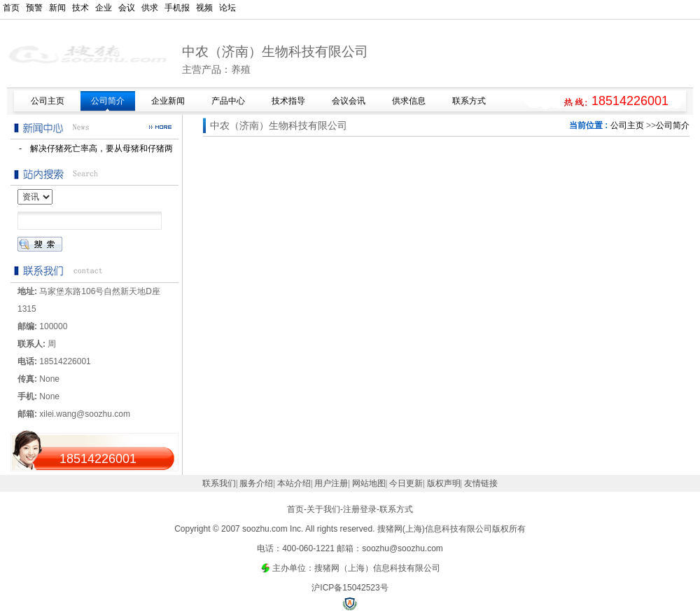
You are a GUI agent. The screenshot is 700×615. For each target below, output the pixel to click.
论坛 (227, 8)
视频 (204, 8)
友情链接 (481, 483)
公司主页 (627, 125)
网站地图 (369, 483)
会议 (127, 8)
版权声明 (444, 483)
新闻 (57, 8)
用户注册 (331, 483)
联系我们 (219, 483)
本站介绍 (294, 483)
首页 (11, 8)
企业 (104, 8)
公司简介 (673, 125)
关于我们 (323, 509)
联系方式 (396, 509)
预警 (34, 8)
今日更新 (406, 483)
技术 (80, 8)
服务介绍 (256, 483)
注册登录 (360, 509)
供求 (150, 8)
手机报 (177, 8)
